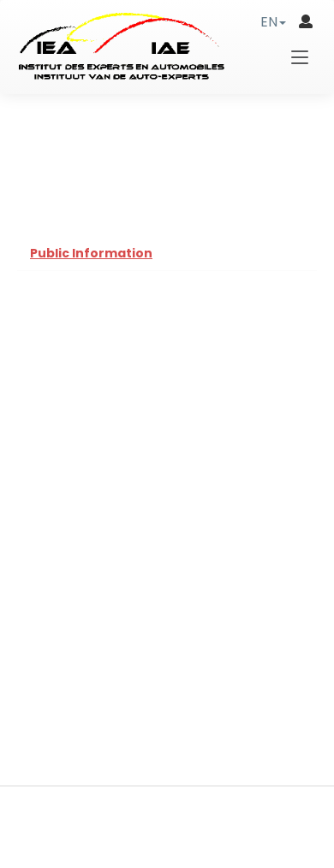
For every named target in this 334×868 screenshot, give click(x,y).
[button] (273, 22)
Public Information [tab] (91, 253)
